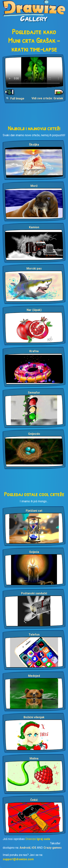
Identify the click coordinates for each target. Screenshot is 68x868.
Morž (34, 186)
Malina (34, 758)
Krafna (34, 351)
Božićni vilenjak (34, 717)
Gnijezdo (34, 434)
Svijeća (34, 552)
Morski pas (34, 269)
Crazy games (53, 848)
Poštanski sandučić (34, 593)
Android (25, 848)
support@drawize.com (18, 859)
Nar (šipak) (34, 310)
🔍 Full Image (15, 98)
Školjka (34, 145)
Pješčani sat (34, 511)
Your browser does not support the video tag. (34, 72)
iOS (34, 848)
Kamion (34, 227)
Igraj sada (43, 839)
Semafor (34, 393)
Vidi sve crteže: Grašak (47, 98)
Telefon (34, 635)
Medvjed (34, 676)
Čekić (34, 800)
